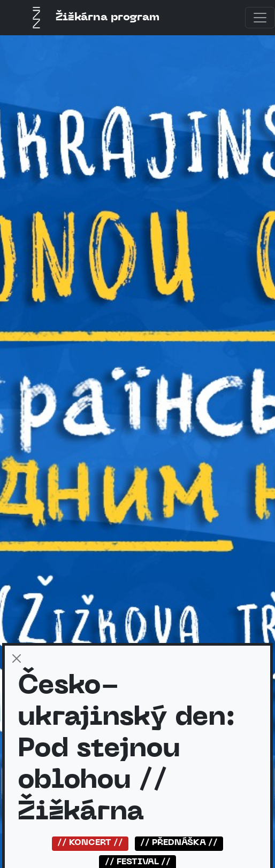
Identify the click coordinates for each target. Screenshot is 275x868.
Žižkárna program (93, 18)
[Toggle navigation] (260, 18)
